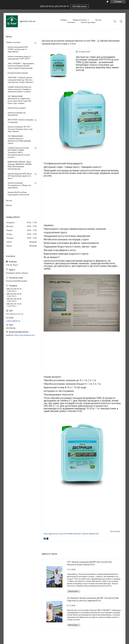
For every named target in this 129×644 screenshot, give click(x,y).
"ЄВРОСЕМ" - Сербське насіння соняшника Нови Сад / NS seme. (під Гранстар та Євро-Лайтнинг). (21, 80)
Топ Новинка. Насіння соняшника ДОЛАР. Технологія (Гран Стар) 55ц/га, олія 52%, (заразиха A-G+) (93, 599)
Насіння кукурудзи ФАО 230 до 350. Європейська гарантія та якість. (20, 176)
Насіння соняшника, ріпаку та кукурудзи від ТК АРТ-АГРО (19, 58)
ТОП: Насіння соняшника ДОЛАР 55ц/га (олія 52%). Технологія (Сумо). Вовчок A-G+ (89, 563)
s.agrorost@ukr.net (13, 321)
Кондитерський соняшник (18, 73)
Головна (64, 20)
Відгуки (9, 205)
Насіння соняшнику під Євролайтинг (17, 114)
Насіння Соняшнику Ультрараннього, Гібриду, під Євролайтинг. (19, 185)
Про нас (98, 20)
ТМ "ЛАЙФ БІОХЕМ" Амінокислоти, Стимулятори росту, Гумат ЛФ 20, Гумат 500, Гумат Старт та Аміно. (20, 100)
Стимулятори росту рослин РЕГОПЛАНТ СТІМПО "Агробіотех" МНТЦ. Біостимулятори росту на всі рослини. (19, 152)
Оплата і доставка (88, 22)
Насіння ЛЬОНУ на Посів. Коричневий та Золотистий (18, 194)
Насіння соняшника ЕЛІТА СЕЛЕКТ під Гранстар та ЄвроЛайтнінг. (18, 49)
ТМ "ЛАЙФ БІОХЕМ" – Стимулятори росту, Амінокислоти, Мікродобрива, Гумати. (19, 140)
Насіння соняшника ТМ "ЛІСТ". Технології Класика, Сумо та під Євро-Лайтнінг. (20, 129)
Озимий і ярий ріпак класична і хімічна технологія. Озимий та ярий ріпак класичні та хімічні (20, 89)
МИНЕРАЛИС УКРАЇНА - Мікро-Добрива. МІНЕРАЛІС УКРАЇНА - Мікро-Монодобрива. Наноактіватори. (20, 165)
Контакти (71, 22)
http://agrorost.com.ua (14, 314)
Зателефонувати (80, 6)
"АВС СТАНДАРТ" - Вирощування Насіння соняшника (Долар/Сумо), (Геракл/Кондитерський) (21, 66)
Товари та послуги (80, 20)
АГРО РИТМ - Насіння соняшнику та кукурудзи (21, 121)
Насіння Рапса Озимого (17, 108)
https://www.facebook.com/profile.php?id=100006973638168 (25, 335)
